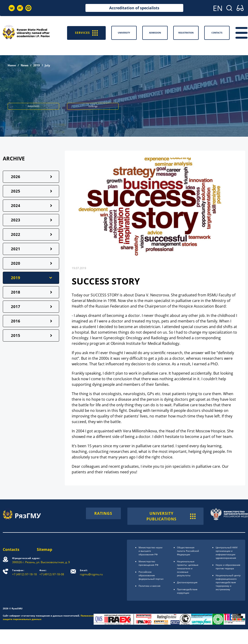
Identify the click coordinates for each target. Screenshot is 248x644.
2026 (16, 177)
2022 (16, 234)
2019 (37, 65)
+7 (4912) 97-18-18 (24, 572)
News (25, 65)
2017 (16, 307)
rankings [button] (93, 106)
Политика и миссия (149, 586)
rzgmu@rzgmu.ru (91, 572)
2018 (16, 292)
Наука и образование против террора (228, 567)
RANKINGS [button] (33, 106)
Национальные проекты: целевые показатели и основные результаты (188, 568)
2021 (16, 249)
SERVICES (86, 33)
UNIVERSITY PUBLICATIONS (171, 516)
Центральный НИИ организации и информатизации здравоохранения (227, 553)
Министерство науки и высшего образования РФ (150, 551)
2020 (16, 263)
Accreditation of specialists (134, 8)
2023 (16, 220)
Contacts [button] (217, 33)
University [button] (124, 33)
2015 (16, 336)
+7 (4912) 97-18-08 (52, 572)
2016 (16, 321)
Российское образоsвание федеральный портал (151, 575)
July (47, 65)
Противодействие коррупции (187, 591)
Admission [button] (155, 33)
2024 (16, 206)
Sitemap (44, 549)
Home (12, 65)
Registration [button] (186, 33)
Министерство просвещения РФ (148, 563)
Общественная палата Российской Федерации (188, 551)
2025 (16, 191)
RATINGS (103, 513)
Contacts (11, 549)
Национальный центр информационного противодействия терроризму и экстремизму (228, 582)
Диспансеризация (187, 582)
